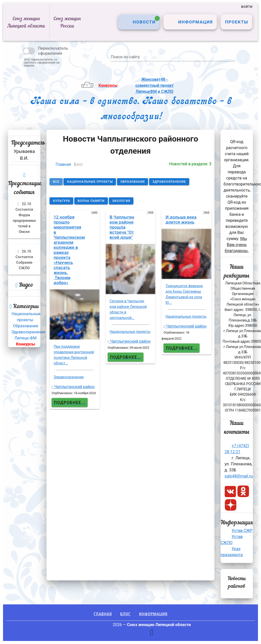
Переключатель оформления (53, 51)
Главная (63, 164)
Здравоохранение (28, 332)
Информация (153, 614)
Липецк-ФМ (26, 338)
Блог (125, 614)
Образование (25, 326)
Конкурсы (26, 344)
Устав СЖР (242, 531)
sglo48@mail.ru (239, 476)
